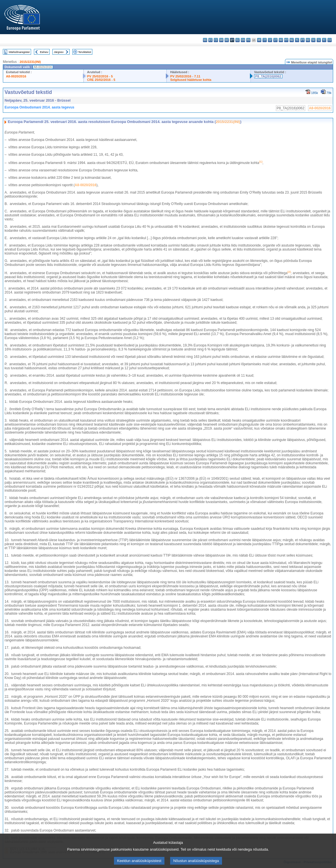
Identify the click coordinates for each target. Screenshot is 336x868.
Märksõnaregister (19, 52)
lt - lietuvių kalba (275, 40)
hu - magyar (281, 40)
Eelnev (44, 52)
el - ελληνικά (238, 40)
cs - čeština (216, 40)
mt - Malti (286, 40)
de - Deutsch (227, 40)
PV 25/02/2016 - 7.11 (185, 76)
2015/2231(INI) (30, 62)
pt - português (303, 40)
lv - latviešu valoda (270, 40)
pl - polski (297, 40)
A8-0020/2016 (16, 76)
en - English (243, 40)
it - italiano (265, 40)
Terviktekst (84, 52)
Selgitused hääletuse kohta (191, 80)
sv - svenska (330, 40)
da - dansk (221, 40)
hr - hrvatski (259, 40)
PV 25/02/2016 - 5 (100, 76)
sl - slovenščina (319, 40)
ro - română (308, 40)
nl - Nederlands (292, 40)
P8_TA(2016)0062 (268, 76)
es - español (210, 40)
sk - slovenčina (313, 40)
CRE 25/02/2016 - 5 (101, 80)
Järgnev (59, 52)
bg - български (205, 40)
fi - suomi (324, 40)
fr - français (248, 40)
